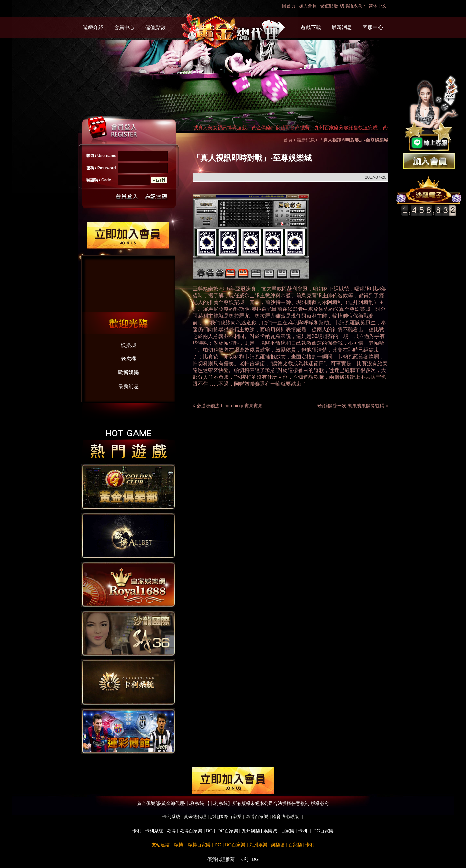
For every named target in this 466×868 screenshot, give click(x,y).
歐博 (171, 831)
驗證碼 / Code (99, 180)
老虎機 (128, 359)
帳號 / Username (101, 156)
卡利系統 (154, 831)
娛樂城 (128, 345)
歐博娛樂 (128, 372)
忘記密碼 (154, 197)
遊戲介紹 (93, 27)
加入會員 (308, 6)
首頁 (288, 140)
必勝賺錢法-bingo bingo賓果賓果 (230, 406)
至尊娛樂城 (205, 289)
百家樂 (288, 831)
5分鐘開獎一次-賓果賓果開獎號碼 (353, 406)
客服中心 (373, 27)
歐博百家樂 (191, 831)
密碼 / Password (101, 168)
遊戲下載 (311, 27)
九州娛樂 (251, 831)
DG (209, 831)
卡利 (137, 831)
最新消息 (342, 27)
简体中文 (378, 6)
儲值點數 (329, 6)
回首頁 (289, 6)
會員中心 (124, 27)
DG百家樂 (228, 831)
